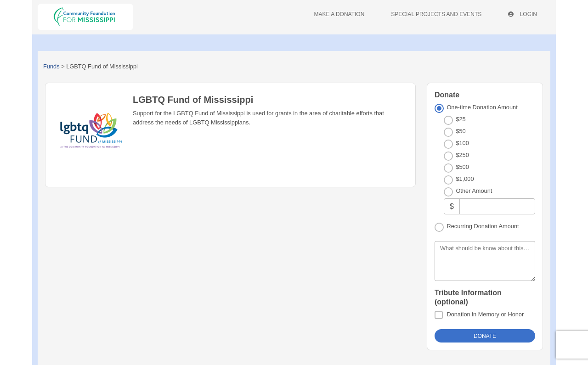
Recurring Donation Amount (483, 226)
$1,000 (465, 179)
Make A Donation (339, 14)
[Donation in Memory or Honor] (439, 315)
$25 (461, 119)
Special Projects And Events (436, 14)
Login (523, 14)
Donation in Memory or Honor (485, 314)
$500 (462, 167)
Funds (51, 66)
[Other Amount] (497, 206)
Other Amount (474, 191)
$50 (461, 131)
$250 (462, 155)
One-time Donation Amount (482, 107)
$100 (462, 143)
